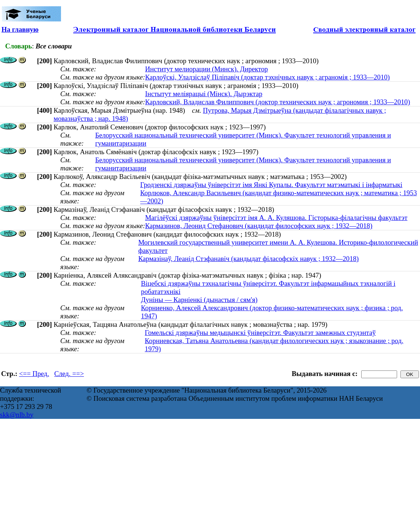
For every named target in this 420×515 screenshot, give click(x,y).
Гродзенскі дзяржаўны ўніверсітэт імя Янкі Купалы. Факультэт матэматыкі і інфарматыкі (271, 185)
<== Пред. (34, 374)
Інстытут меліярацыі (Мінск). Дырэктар (204, 94)
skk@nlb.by (17, 415)
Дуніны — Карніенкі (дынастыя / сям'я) (199, 300)
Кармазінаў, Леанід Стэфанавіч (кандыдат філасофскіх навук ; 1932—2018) (248, 259)
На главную (20, 29)
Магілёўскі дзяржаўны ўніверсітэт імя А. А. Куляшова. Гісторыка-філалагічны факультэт (276, 218)
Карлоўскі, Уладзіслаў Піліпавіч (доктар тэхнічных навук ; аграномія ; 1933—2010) (267, 77)
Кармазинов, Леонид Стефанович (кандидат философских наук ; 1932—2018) (259, 226)
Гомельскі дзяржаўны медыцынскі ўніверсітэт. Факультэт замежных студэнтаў (260, 333)
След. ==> (69, 374)
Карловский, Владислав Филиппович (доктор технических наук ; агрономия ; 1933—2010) (277, 102)
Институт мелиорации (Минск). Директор (206, 69)
